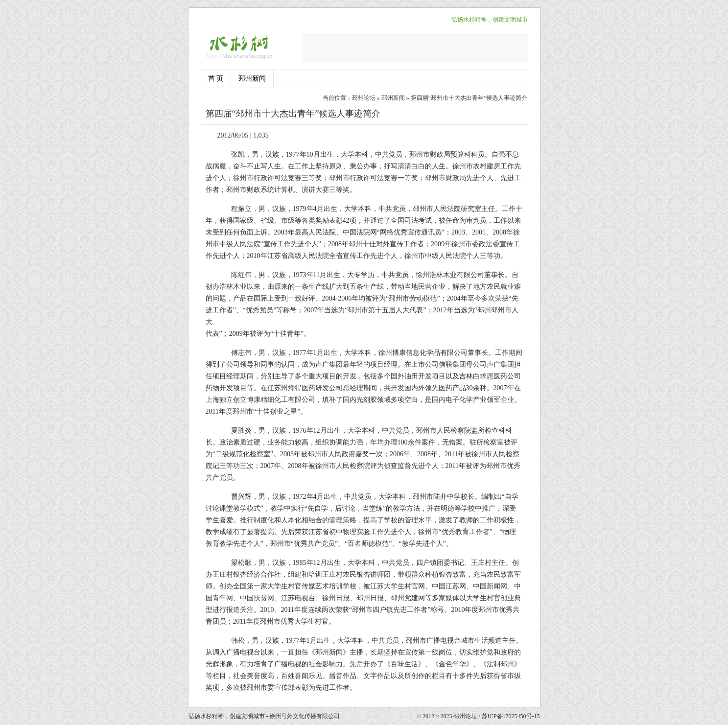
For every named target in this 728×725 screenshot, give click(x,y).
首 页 (216, 79)
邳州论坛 (364, 98)
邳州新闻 (252, 79)
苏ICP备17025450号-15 (511, 716)
